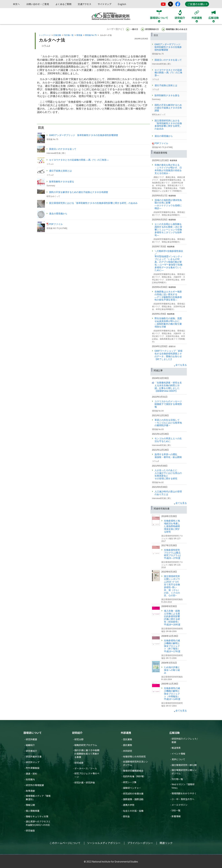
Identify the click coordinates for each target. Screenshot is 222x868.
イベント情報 (178, 754)
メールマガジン (180, 805)
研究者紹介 (31, 751)
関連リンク (166, 843)
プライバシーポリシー (140, 843)
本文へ (16, 4)
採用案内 (30, 779)
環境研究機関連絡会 (133, 771)
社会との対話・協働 (133, 811)
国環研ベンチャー (132, 788)
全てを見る (181, 365)
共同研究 (128, 751)
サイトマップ (105, 4)
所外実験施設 (33, 768)
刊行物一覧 (69, 35)
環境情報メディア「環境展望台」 (38, 797)
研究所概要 (31, 739)
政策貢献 (30, 791)
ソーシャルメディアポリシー (104, 843)
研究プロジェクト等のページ (87, 775)
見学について (178, 759)
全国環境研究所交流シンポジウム (135, 763)
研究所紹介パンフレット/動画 (185, 740)
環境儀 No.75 (91, 35)
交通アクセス (85, 4)
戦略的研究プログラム (86, 745)
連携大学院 (129, 805)
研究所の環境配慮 (35, 785)
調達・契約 (31, 774)
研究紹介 (77, 733)
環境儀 (79, 35)
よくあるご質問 (63, 4)
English (122, 4)
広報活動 (57, 35)
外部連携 (126, 733)
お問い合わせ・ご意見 (38, 4)
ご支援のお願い (197, 4)
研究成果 (79, 763)
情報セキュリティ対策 (37, 816)
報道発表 (176, 748)
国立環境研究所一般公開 (184, 765)
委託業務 (128, 745)
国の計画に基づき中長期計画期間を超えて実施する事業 (87, 754)
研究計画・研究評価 (85, 782)
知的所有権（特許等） (134, 776)
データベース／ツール (86, 768)
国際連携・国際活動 (133, 799)
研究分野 (79, 739)
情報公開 (30, 805)
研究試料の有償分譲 (133, 794)
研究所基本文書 (34, 757)
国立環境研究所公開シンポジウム (184, 772)
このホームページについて (65, 843)
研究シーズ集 (130, 782)
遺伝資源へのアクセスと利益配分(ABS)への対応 (38, 823)
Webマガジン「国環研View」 (183, 786)
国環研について (33, 733)
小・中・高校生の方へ (183, 799)
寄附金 (126, 816)
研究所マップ (33, 762)
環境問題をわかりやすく (184, 793)
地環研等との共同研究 (134, 757)
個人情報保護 (33, 811)
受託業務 (128, 739)
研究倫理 (30, 831)
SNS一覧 (176, 810)
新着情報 (176, 816)
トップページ (45, 35)
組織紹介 (30, 745)
